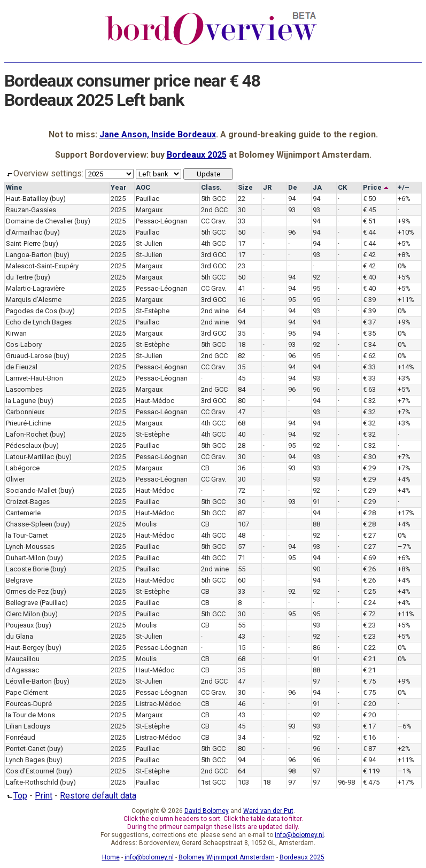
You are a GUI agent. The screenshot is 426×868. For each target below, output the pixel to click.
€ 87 (369, 749)
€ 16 (369, 737)
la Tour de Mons (30, 715)
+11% (406, 300)
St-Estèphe (153, 311)
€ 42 (369, 255)
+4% (404, 479)
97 (316, 681)
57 (242, 547)
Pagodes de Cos (32, 311)
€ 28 (369, 513)
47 (242, 412)
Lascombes (24, 389)
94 (292, 199)
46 (242, 704)
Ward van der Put (268, 811)
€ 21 (369, 659)
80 (242, 401)
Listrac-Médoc (158, 704)
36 (242, 468)
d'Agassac (22, 670)
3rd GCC (214, 255)
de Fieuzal (22, 367)
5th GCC (213, 199)
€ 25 (369, 591)
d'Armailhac (24, 232)
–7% (405, 547)
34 (242, 737)
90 (316, 569)
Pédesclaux (24, 445)
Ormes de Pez (27, 591)
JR (267, 187)
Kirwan (16, 333)
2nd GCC (214, 210)
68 (242, 423)
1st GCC (213, 782)
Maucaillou (23, 659)
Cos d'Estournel (30, 771)
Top (16, 796)
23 (242, 266)
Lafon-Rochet (27, 434)
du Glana (20, 636)
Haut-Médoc (155, 401)
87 (242, 513)
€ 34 (369, 344)
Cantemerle (23, 513)
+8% (404, 255)
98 (292, 771)
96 (292, 232)
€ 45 (369, 210)
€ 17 (369, 726)
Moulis (146, 524)
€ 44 (369, 232)
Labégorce (23, 468)
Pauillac (148, 199)
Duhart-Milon (26, 558)
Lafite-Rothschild (32, 782)
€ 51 (369, 221)
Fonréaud (21, 737)
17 (242, 243)
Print (44, 796)
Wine (14, 187)
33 (242, 221)
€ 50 (369, 199)
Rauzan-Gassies (31, 210)
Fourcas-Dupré (29, 704)
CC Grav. (214, 221)
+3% (404, 378)
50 (242, 232)
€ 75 (369, 681)
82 (242, 356)
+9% (404, 221)
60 (242, 580)
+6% (404, 199)
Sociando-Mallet (31, 490)
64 (242, 311)
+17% (406, 513)
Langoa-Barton (29, 255)
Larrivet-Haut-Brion (34, 378)
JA (317, 187)
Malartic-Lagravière (35, 288)
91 (316, 502)
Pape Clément (27, 692)
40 (242, 434)
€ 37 (369, 322)
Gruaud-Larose (29, 356)
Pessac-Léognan (162, 221)
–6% (405, 726)
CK (342, 187)
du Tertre (19, 277)
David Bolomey (207, 811)
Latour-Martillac (30, 457)
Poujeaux (20, 625)
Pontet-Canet (26, 749)
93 (292, 210)
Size (245, 187)
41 (242, 288)
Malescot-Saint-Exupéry (42, 266)
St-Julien (149, 243)
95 (316, 288)
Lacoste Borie (27, 569)
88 (316, 524)
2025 (118, 199)
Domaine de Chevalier (39, 221)
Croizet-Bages (28, 502)
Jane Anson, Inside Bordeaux (158, 134)
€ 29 (369, 468)
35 (242, 333)
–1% (405, 771)
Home (111, 857)
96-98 (346, 782)
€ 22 (369, 648)
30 (242, 210)
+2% (404, 749)
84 (242, 389)
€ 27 (369, 535)
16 (242, 300)
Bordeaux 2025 (197, 155)
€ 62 (369, 356)
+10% (406, 232)
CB (205, 468)
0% (402, 266)
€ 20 (369, 704)
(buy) (58, 199)
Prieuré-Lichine (28, 423)
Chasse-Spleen (29, 524)
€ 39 (369, 300)
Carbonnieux (25, 412)
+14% (406, 367)
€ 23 (369, 625)
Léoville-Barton (29, 681)
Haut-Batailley (27, 199)
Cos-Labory (24, 344)
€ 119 (371, 771)
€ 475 (371, 782)
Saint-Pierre (23, 243)
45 (242, 378)
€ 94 (369, 760)
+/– (404, 187)
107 (243, 524)
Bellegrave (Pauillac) (37, 603)
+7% (404, 401)
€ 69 (369, 558)
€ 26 (369, 569)
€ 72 (369, 614)
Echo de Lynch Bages (39, 322)
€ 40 (369, 277)
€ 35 (369, 333)
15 (242, 648)
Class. (211, 187)
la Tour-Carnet (27, 535)
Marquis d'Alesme (34, 300)
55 (242, 569)
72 (242, 490)
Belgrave (19, 580)
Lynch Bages (25, 760)
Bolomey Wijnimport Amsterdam (227, 857)
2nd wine (215, 311)
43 (242, 636)
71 (242, 558)
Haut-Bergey (25, 648)
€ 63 (369, 389)
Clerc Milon (23, 614)
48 (242, 535)
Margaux (149, 210)
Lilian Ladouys (28, 726)
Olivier (15, 479)
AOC (143, 187)
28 (242, 445)
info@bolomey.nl (299, 835)
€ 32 (369, 401)
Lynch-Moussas (30, 547)
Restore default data (98, 796)
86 (316, 648)
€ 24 (369, 603)
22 (242, 199)
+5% (404, 243)
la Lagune (21, 401)
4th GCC (213, 243)
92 (316, 277)
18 (242, 344)
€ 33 (369, 367)
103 (243, 782)
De (293, 187)
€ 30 (369, 457)
